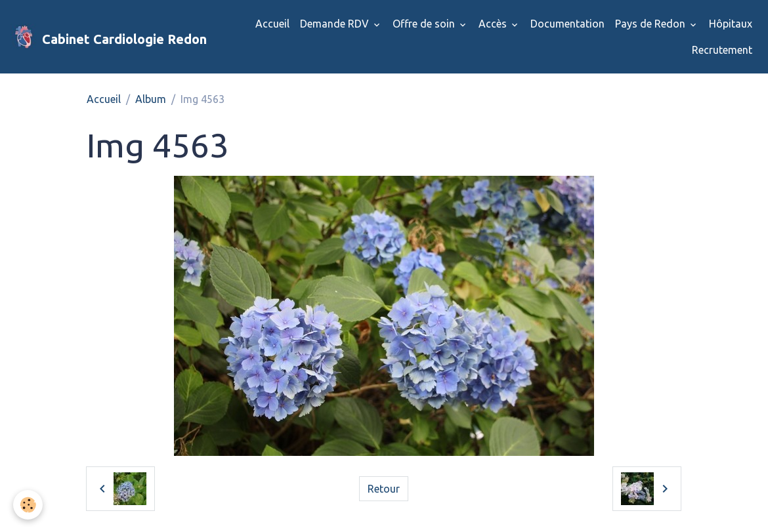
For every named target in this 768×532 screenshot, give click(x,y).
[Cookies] (28, 505)
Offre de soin (425, 24)
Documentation (567, 24)
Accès (494, 24)
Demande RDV (336, 24)
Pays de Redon (651, 24)
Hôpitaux (731, 24)
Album (151, 99)
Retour (384, 489)
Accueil (272, 24)
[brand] (104, 37)
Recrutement (722, 50)
